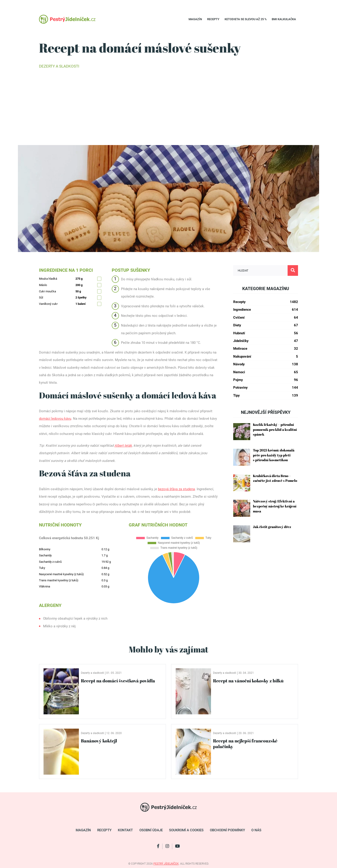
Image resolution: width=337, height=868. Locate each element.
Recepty (213, 19)
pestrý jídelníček (166, 864)
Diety (266, 325)
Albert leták (123, 446)
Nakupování (266, 357)
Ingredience (266, 310)
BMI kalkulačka (284, 19)
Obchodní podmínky (227, 830)
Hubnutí (266, 333)
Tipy (266, 396)
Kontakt (125, 830)
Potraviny (266, 388)
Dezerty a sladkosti (59, 66)
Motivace (266, 349)
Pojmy (266, 380)
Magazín (195, 19)
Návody (266, 364)
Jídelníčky (266, 341)
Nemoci (266, 372)
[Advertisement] (169, 107)
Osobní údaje (151, 830)
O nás (256, 830)
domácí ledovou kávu (55, 419)
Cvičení (266, 318)
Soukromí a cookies (186, 830)
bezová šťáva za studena (176, 489)
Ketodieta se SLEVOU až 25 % (246, 19)
